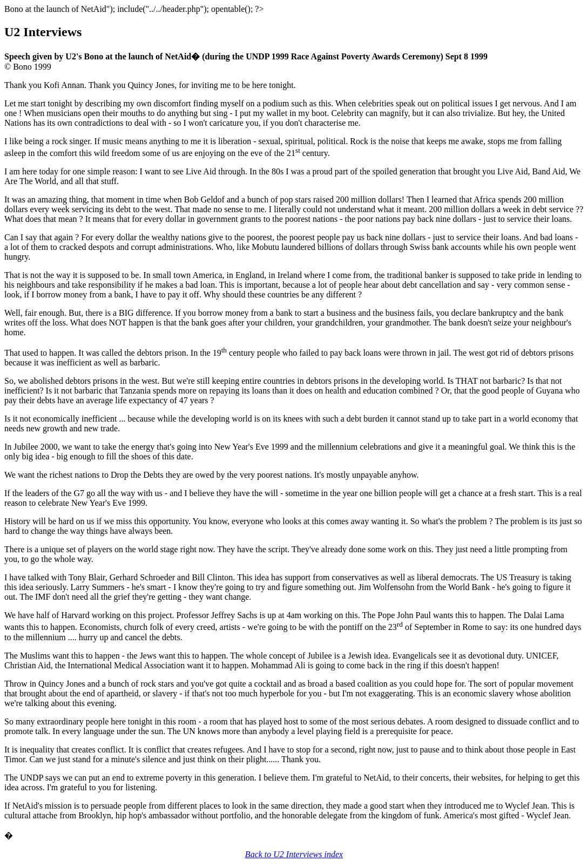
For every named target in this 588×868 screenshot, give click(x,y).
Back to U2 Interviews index (294, 854)
